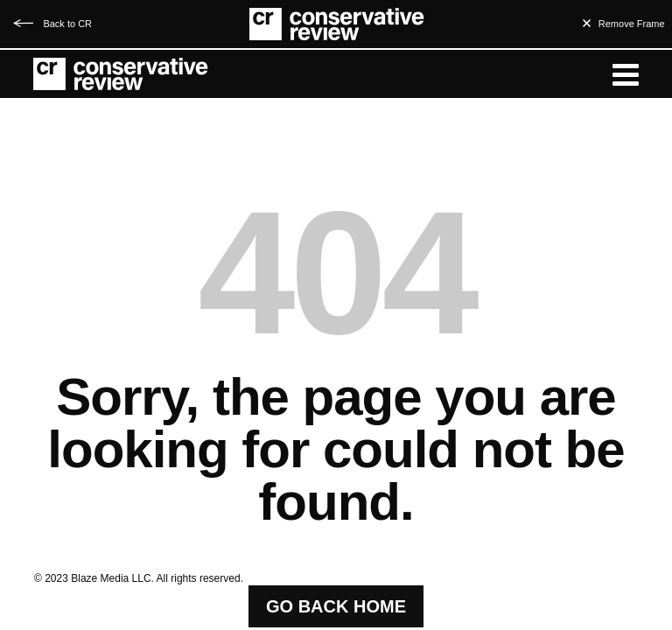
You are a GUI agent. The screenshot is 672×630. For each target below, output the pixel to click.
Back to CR (67, 24)
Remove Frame (632, 24)
